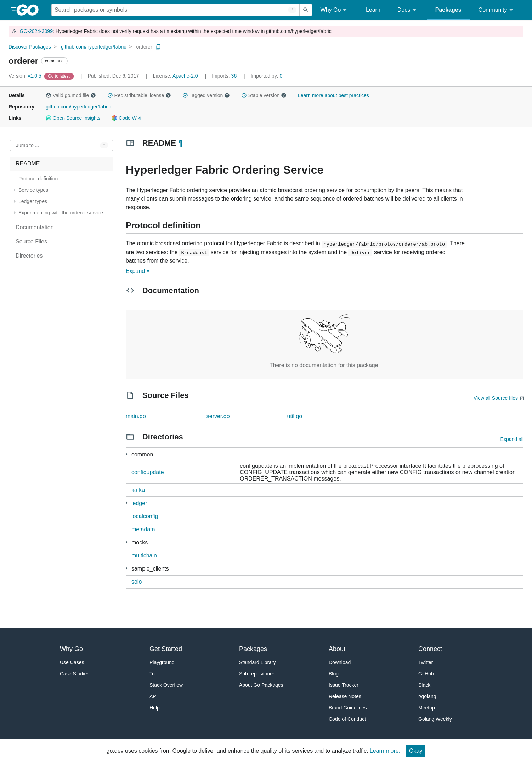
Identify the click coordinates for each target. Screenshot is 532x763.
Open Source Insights (73, 118)
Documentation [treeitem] (35, 227)
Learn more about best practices (333, 95)
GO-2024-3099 (36, 31)
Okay (416, 751)
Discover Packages (30, 47)
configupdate (148, 472)
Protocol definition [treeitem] (38, 179)
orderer (144, 47)
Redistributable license (139, 95)
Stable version (264, 95)
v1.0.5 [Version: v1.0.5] (26, 76)
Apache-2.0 (185, 76)
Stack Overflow (166, 685)
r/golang (427, 696)
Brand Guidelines (348, 708)
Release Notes (345, 696)
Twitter (426, 662)
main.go (136, 416)
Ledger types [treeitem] (33, 201)
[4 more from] (127, 568)
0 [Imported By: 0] (267, 76)
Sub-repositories (257, 674)
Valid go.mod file (71, 95)
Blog (334, 674)
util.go (295, 416)
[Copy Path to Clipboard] (158, 47)
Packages (448, 10)
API (154, 696)
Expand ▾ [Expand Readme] (138, 271)
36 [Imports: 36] (225, 76)
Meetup (427, 708)
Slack (424, 685)
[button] (49, 95)
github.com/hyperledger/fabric (94, 47)
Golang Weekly (435, 719)
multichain (144, 556)
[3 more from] (127, 503)
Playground (162, 662)
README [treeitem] (28, 164)
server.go (218, 416)
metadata (143, 529)
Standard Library (257, 662)
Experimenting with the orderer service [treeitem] (61, 213)
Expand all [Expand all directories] (512, 439)
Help (155, 708)
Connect (430, 649)
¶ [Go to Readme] (180, 143)
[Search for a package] (176, 10)
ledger (139, 503)
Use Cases (72, 662)
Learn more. (385, 751)
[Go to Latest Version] (60, 76)
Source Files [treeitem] (31, 242)
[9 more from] (127, 454)
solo (137, 582)
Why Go (335, 10)
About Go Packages (261, 685)
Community (497, 10)
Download (340, 662)
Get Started (166, 649)
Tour (154, 674)
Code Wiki (126, 118)
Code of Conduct (347, 719)
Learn (373, 10)
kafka (138, 490)
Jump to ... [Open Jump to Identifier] (27, 145)
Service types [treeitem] (33, 190)
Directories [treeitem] (29, 256)
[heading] (30, 10)
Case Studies (75, 674)
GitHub (426, 674)
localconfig (145, 516)
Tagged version (206, 95)
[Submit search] (306, 10)
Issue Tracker (344, 685)
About (337, 649)
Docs (408, 10)
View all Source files (496, 398)
